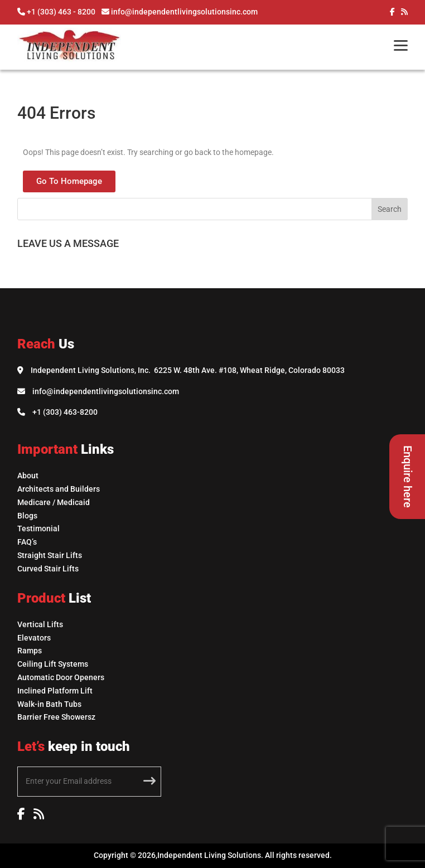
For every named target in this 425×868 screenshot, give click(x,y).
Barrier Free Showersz (56, 717)
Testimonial (38, 528)
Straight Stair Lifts (50, 555)
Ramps (30, 651)
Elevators (34, 638)
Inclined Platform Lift (55, 691)
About (28, 476)
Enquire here (408, 477)
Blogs (27, 516)
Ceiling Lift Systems (53, 664)
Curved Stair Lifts (48, 569)
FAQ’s (27, 542)
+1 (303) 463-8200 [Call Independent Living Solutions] (65, 412)
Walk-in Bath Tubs (49, 704)
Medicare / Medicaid (54, 502)
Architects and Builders (59, 489)
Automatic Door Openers (61, 677)
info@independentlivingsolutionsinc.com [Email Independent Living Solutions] (106, 391)
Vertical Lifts (40, 624)
